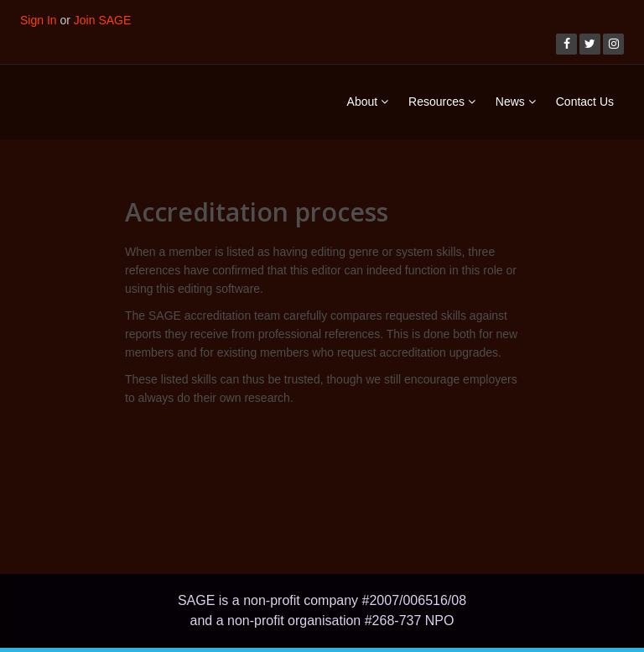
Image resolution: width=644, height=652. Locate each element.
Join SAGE (102, 20)
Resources (442, 102)
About (368, 102)
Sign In (39, 20)
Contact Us (585, 102)
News (516, 102)
